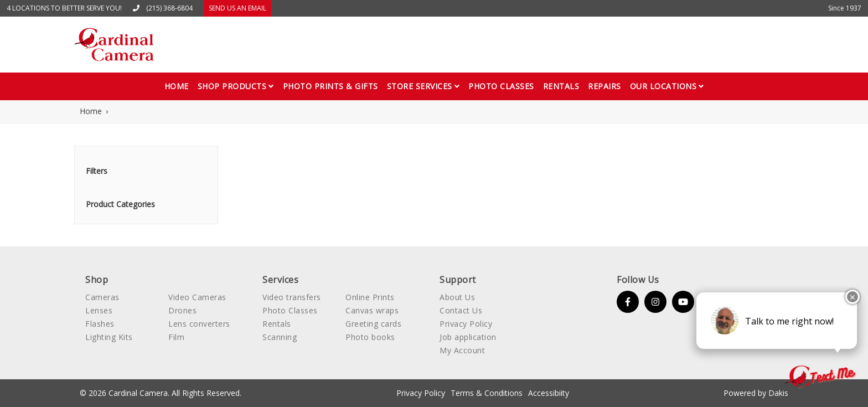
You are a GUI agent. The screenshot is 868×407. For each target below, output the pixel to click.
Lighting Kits (109, 337)
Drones (182, 310)
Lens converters (199, 324)
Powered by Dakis (756, 393)
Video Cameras (197, 297)
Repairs (604, 86)
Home (177, 86)
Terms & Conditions (487, 393)
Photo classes (501, 86)
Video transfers (292, 297)
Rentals (561, 86)
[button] (236, 86)
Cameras (102, 297)
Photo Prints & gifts (330, 86)
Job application (468, 337)
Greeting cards (373, 324)
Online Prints (370, 297)
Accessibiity (549, 393)
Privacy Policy (466, 324)
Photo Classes (290, 310)
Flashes (100, 324)
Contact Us (461, 310)
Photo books (370, 337)
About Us (457, 297)
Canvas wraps (372, 310)
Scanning (280, 337)
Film (176, 337)
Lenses (99, 310)
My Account (462, 350)
